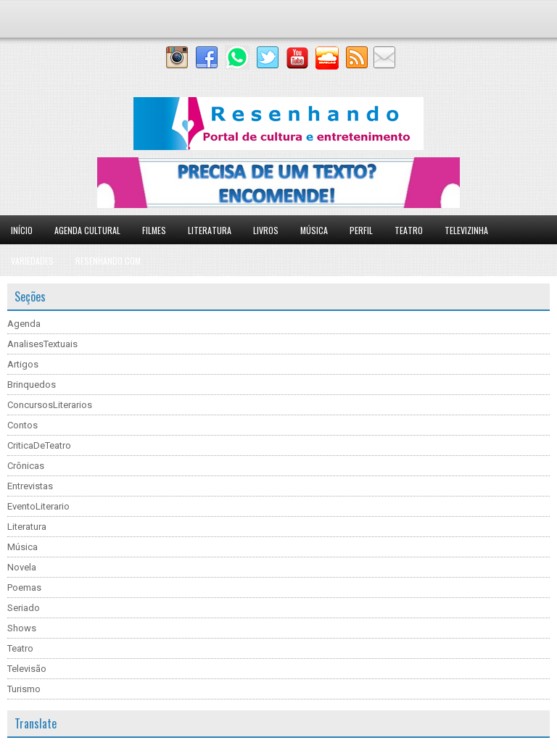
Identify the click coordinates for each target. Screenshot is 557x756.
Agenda (24, 324)
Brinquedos (32, 385)
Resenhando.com (108, 261)
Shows (22, 628)
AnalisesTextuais (42, 344)
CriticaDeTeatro (39, 445)
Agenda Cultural (87, 230)
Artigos (23, 364)
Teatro (409, 230)
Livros (266, 230)
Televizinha (466, 230)
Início (22, 230)
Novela (22, 567)
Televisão (27, 669)
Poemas (24, 587)
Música (314, 230)
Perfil (361, 230)
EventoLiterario (38, 506)
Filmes (154, 230)
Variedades (32, 261)
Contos (22, 425)
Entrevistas (30, 486)
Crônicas (26, 466)
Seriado (24, 608)
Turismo (24, 689)
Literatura (210, 230)
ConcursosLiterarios (50, 405)
